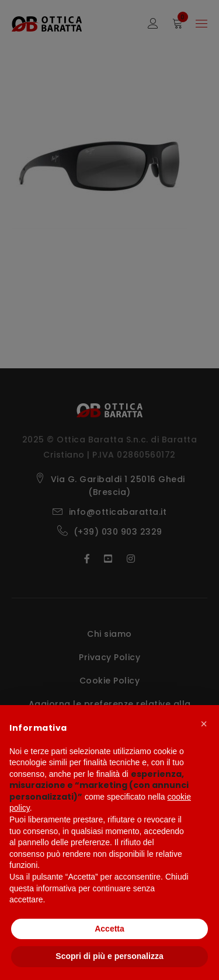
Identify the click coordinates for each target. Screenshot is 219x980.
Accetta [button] (109, 929)
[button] (204, 724)
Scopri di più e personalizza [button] (109, 956)
